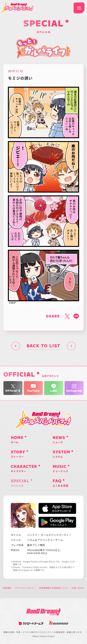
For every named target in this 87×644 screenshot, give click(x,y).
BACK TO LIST (43, 346)
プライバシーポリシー (25, 588)
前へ (16, 346)
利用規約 (7, 588)
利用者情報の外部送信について (54, 588)
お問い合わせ (78, 588)
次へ (71, 346)
